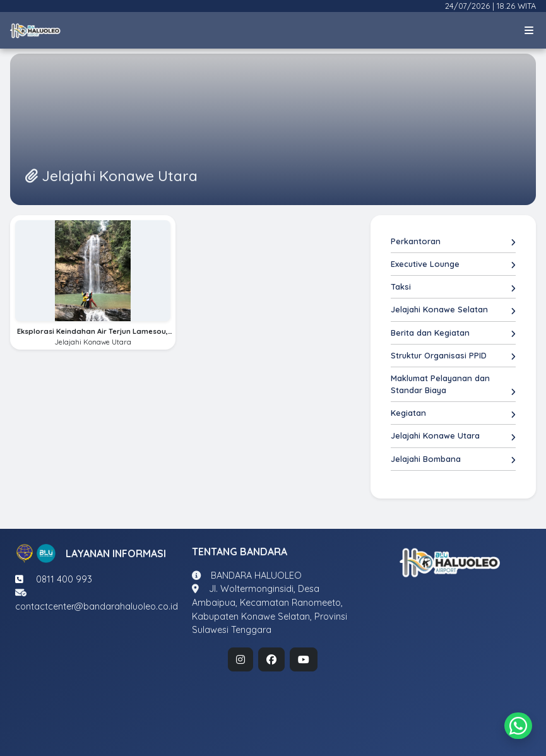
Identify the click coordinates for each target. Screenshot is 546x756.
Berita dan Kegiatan (453, 333)
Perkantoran (453, 242)
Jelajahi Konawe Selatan (453, 310)
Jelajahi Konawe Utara (453, 436)
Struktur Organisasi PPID (453, 356)
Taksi (453, 287)
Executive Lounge (453, 264)
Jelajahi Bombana (453, 459)
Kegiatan (453, 413)
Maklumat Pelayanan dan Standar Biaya (453, 385)
